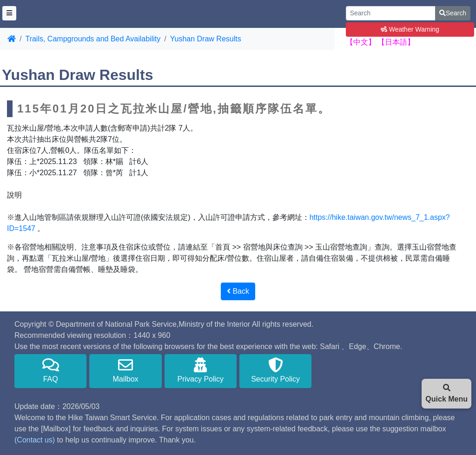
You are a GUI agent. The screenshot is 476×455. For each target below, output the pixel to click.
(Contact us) (35, 440)
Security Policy (275, 370)
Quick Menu (446, 393)
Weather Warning (410, 29)
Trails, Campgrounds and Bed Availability (93, 39)
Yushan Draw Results (206, 39)
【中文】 (361, 42)
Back (238, 291)
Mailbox (125, 370)
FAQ (50, 370)
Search (453, 13)
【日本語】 (396, 42)
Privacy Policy (201, 370)
